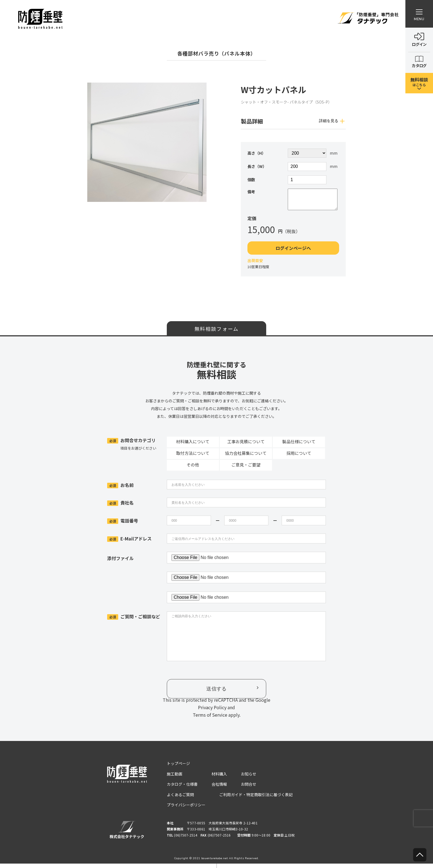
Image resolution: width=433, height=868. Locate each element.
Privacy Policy (212, 712)
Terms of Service (210, 719)
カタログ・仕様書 (182, 788)
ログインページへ (293, 252)
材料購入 (219, 778)
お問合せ (249, 788)
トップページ (178, 768)
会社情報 (219, 788)
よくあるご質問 (180, 799)
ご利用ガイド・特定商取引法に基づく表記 (256, 799)
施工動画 (175, 778)
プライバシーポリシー (186, 809)
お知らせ (249, 778)
